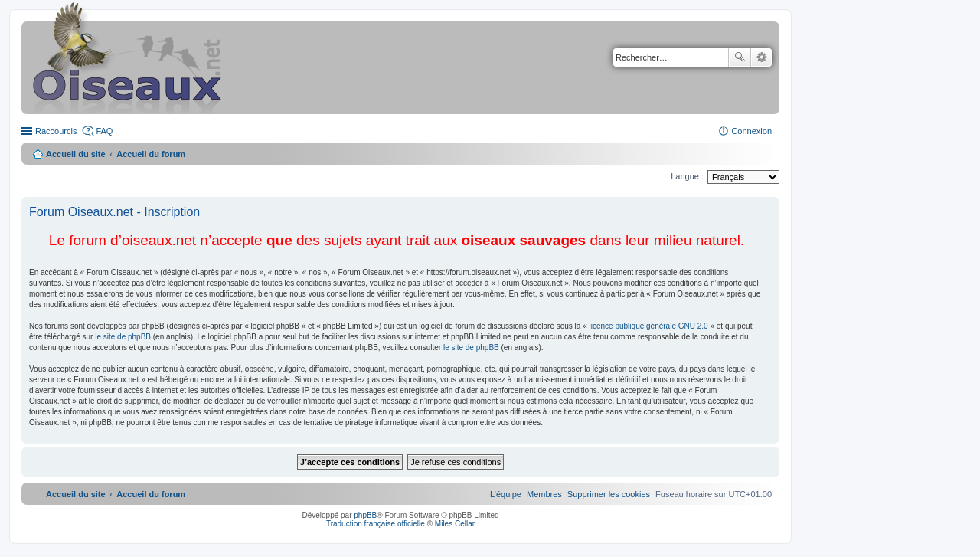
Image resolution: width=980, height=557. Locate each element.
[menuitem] (609, 494)
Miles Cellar (455, 524)
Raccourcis (56, 131)
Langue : (687, 176)
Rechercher (740, 57)
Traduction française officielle (376, 524)
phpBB (365, 515)
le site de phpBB (123, 337)
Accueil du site (76, 154)
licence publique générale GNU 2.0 (649, 326)
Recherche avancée (761, 57)
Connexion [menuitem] (751, 131)
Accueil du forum (151, 154)
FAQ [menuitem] (104, 131)
